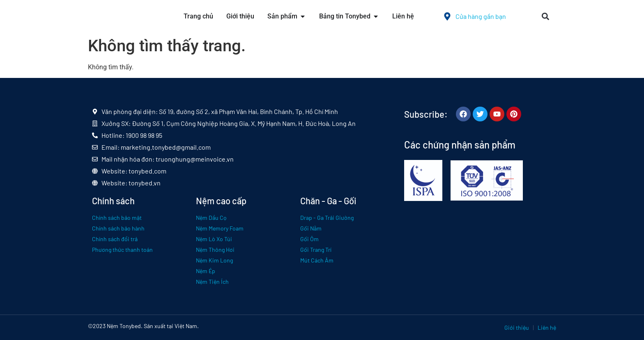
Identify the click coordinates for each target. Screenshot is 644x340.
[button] (545, 17)
